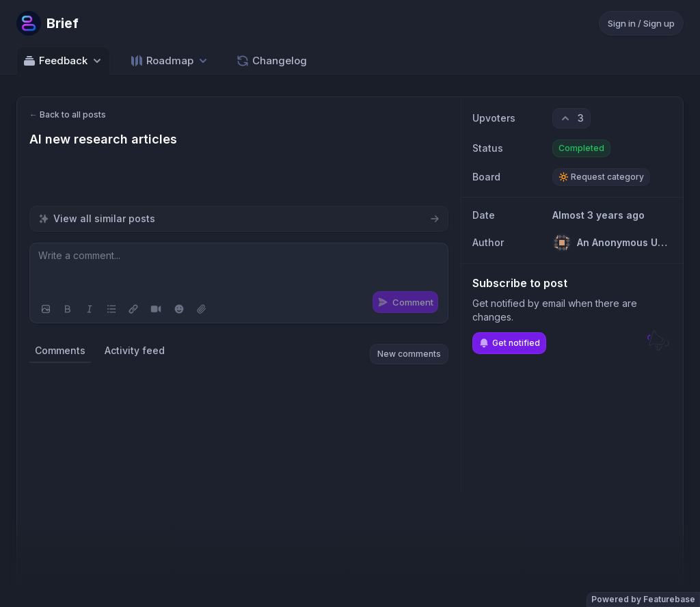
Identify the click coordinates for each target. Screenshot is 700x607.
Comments (60, 350)
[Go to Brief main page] (48, 23)
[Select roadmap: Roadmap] (170, 60)
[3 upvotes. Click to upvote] (571, 118)
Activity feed (135, 350)
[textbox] (239, 269)
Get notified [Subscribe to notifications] (509, 343)
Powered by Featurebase (643, 599)
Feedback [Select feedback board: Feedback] (63, 61)
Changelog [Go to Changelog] (271, 61)
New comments (409, 354)
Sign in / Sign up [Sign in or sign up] (641, 23)
